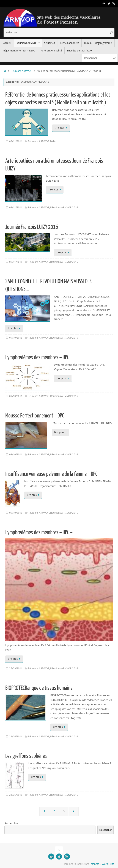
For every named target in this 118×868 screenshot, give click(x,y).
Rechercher (11, 823)
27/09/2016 (16, 668)
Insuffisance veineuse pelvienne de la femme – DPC (51, 474)
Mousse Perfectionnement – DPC (35, 416)
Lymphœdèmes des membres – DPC (37, 357)
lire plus (62, 128)
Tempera (94, 864)
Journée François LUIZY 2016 (32, 227)
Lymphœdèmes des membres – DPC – (39, 532)
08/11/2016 (16, 141)
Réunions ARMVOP (22, 71)
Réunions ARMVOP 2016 (42, 141)
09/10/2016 (16, 338)
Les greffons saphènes (26, 756)
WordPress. (108, 864)
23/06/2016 (16, 737)
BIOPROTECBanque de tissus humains (39, 688)
